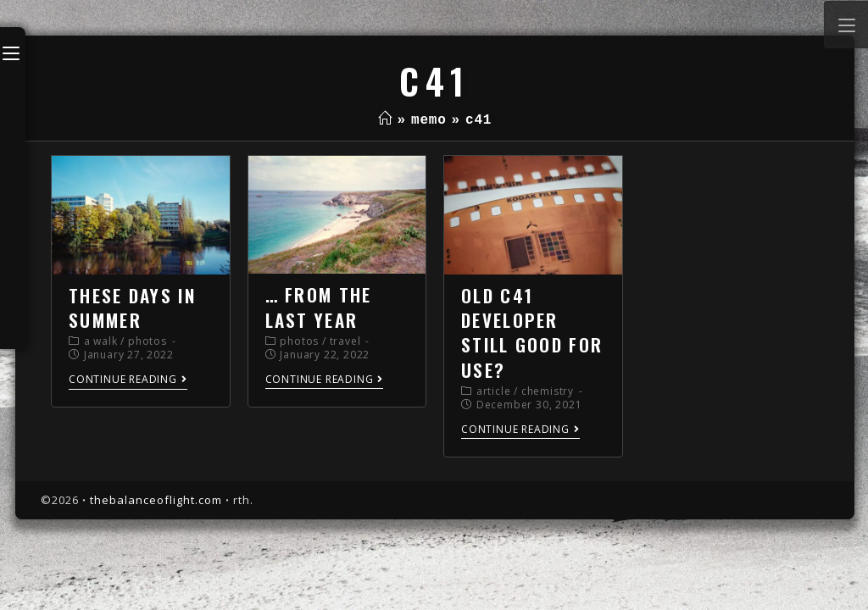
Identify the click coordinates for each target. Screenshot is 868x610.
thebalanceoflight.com (156, 500)
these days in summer (132, 308)
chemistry (548, 391)
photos (147, 341)
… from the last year (319, 307)
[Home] (385, 120)
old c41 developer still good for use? (532, 333)
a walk (101, 341)
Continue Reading (128, 380)
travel (345, 341)
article (494, 391)
